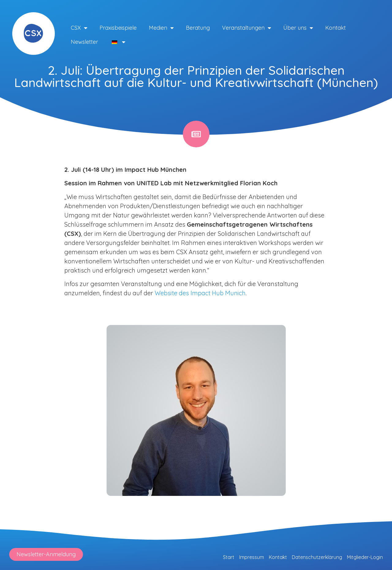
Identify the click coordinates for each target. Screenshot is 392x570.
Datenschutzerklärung (317, 557)
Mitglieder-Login (365, 557)
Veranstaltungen (247, 28)
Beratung (198, 28)
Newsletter (84, 42)
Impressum (252, 557)
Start (229, 557)
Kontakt (335, 28)
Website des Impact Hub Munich (200, 293)
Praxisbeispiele (118, 28)
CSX (79, 28)
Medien (161, 28)
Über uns (298, 28)
